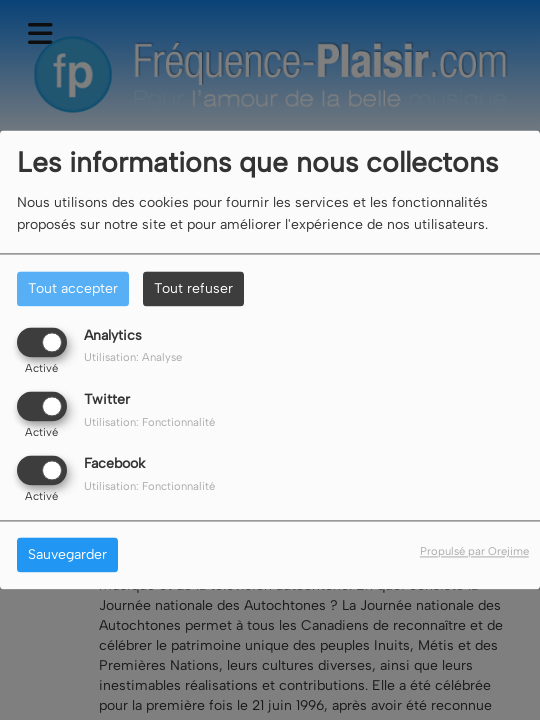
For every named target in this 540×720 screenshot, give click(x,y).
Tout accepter (73, 288)
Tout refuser (193, 288)
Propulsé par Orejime (474, 552)
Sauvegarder (67, 555)
